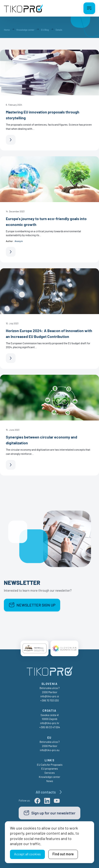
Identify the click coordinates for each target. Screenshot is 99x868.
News (50, 781)
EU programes (49, 769)
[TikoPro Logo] (23, 8)
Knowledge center (49, 777)
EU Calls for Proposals (50, 765)
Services (49, 773)
